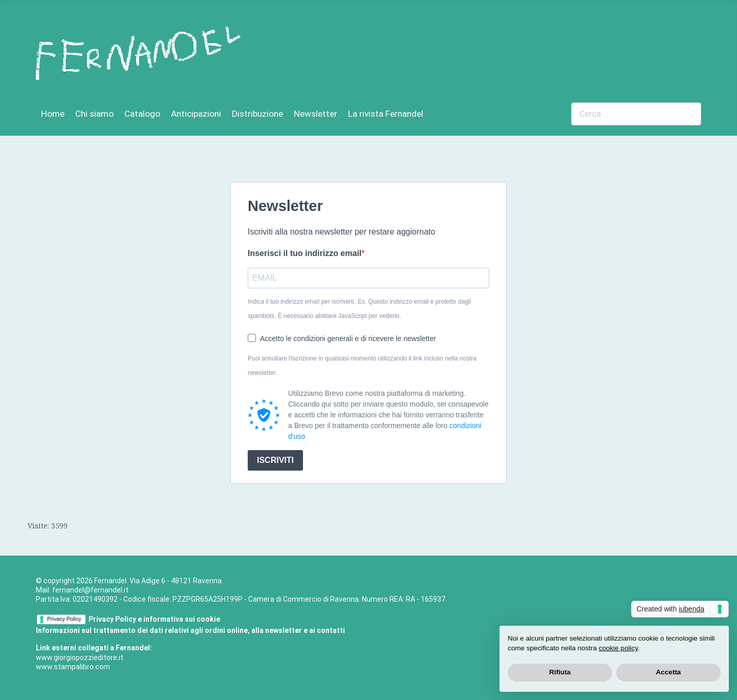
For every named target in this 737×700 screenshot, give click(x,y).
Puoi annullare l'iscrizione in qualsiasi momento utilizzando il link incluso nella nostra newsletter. (362, 366)
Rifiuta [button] (560, 672)
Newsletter (316, 114)
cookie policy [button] (618, 648)
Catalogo (142, 114)
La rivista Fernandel (386, 114)
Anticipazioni (196, 114)
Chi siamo (94, 114)
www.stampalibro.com (73, 667)
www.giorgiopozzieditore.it (80, 657)
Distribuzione (257, 114)
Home (53, 114)
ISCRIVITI (275, 460)
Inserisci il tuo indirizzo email (305, 253)
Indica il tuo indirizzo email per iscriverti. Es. (359, 309)
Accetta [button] (669, 672)
